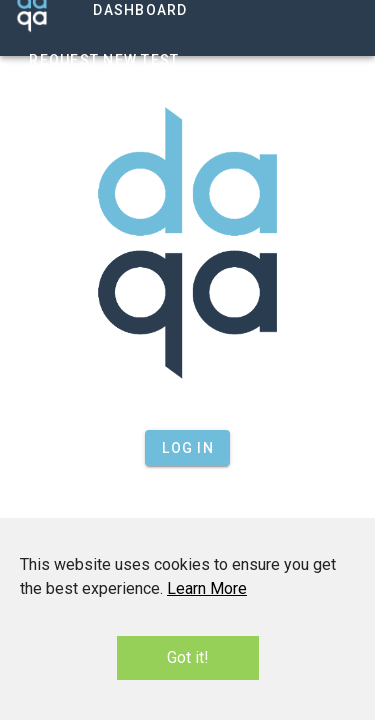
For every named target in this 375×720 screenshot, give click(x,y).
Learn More (207, 588)
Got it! (188, 657)
